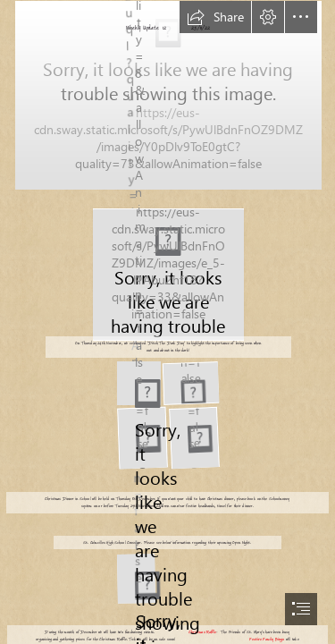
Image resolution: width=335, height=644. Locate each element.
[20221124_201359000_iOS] (138, 382)
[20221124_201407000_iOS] (190, 382)
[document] (167, 322)
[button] (215, 17)
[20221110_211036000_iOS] (167, 94)
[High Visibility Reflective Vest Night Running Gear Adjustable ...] (167, 273)
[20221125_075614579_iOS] (193, 438)
